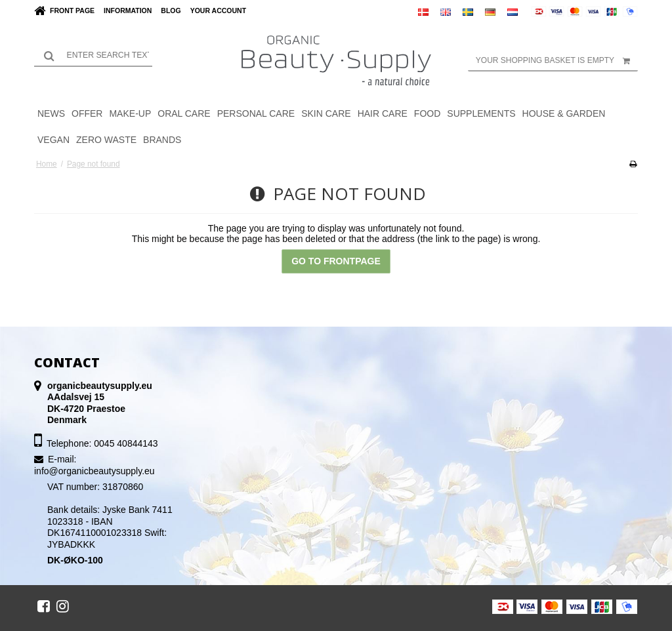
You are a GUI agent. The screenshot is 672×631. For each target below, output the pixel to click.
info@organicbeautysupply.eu (94, 471)
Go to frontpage (336, 261)
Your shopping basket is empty (557, 60)
